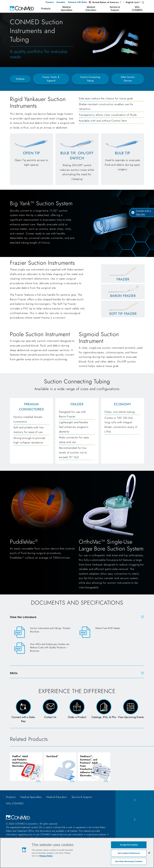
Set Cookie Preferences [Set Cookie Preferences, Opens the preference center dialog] (129, 853)
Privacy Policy (46, 856)
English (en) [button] (131, 2)
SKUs (14, 673)
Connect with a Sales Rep (141, 212)
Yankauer (20, 79)
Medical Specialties (31, 797)
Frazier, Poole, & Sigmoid (51, 79)
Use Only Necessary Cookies (129, 861)
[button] (105, 2)
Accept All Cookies (129, 845)
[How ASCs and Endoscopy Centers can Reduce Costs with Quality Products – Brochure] (44, 650)
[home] (22, 8)
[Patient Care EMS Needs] (110, 632)
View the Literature (23, 617)
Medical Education (57, 797)
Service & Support (82, 797)
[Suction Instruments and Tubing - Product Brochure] (44, 632)
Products (11, 797)
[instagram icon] (135, 820)
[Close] (149, 853)
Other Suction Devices (128, 79)
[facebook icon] (135, 800)
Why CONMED (15, 803)
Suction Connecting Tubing (90, 79)
